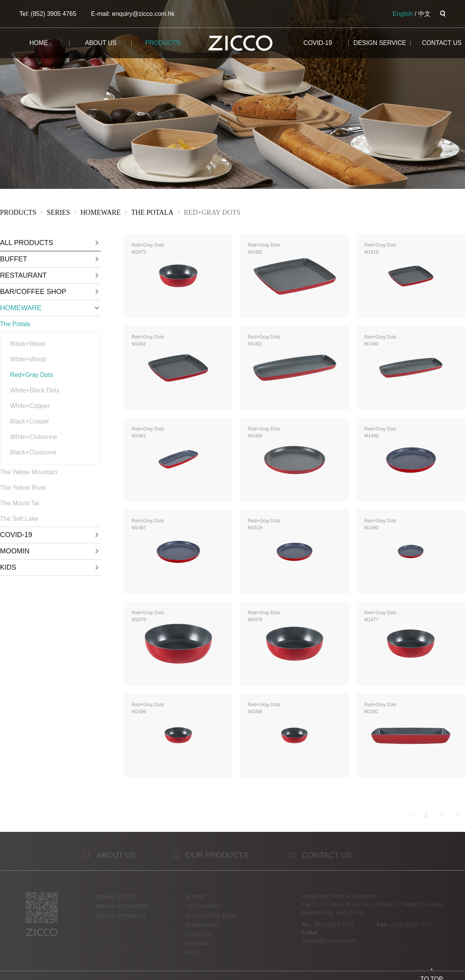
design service (380, 43)
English (403, 14)
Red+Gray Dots (212, 214)
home (39, 43)
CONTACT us (442, 43)
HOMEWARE (101, 214)
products (163, 43)
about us (101, 43)
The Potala (152, 214)
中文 (424, 14)
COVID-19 (318, 43)
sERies (59, 214)
